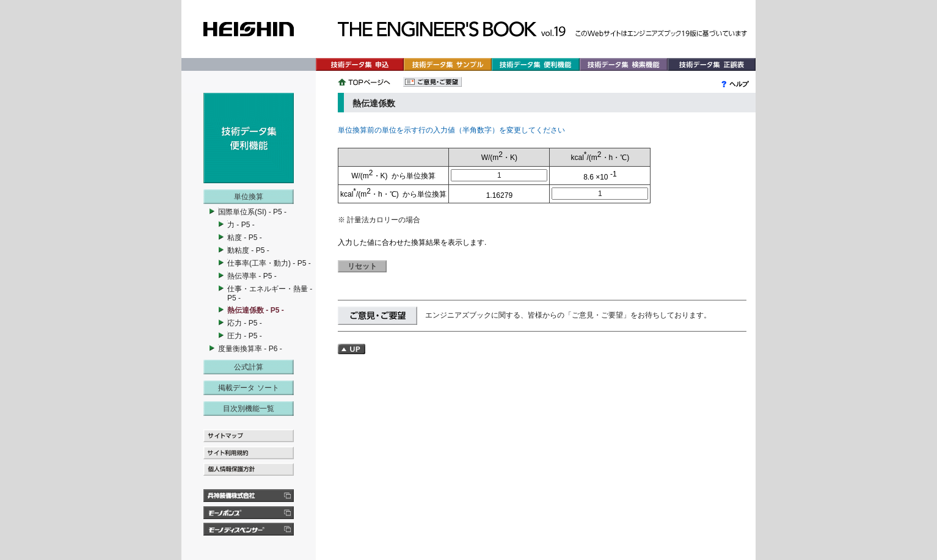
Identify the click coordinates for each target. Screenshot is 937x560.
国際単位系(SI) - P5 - (252, 212)
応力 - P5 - (245, 323)
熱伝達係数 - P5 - (256, 310)
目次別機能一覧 (249, 409)
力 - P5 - (241, 225)
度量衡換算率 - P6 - (250, 349)
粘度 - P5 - (245, 238)
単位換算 (249, 197)
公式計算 (249, 367)
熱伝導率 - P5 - (252, 276)
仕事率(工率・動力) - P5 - (269, 263)
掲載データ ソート (248, 388)
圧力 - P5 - (245, 336)
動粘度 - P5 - (248, 250)
